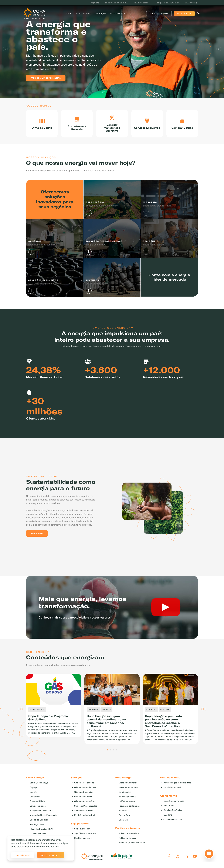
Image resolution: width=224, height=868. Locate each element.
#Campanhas (191, 3)
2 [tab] (111, 752)
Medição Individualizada (85, 817)
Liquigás (33, 794)
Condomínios (125, 794)
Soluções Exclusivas (84, 813)
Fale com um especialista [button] (46, 78)
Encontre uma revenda (116, 3)
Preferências (23, 855)
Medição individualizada (167, 3)
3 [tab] (113, 752)
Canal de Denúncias (173, 812)
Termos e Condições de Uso (132, 845)
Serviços (101, 14)
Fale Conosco (170, 808)
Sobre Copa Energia (39, 785)
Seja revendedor (142, 3)
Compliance (35, 799)
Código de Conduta (39, 822)
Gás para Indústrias (83, 799)
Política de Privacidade (129, 836)
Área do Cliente (156, 14)
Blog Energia (118, 14)
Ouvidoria (168, 817)
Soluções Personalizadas (86, 808)
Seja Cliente (182, 14)
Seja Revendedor (82, 831)
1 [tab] (108, 752)
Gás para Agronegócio (84, 804)
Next (219, 49)
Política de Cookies (128, 840)
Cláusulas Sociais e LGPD (41, 831)
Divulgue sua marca (83, 840)
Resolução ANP (37, 827)
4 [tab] (116, 752)
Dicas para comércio (128, 785)
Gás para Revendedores (85, 790)
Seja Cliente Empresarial (85, 836)
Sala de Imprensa (38, 808)
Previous (5, 49)
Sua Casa (123, 822)
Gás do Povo (125, 817)
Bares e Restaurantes (129, 790)
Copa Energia (84, 14)
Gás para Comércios (84, 794)
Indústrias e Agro (127, 804)
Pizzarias (123, 813)
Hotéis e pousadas (127, 799)
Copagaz (34, 790)
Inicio (69, 14)
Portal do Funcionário (173, 790)
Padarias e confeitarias (129, 808)
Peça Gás (95, 3)
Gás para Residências (84, 785)
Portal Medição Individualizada (177, 785)
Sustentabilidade (37, 804)
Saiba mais (37, 535)
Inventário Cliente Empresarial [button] (43, 817)
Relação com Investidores (41, 813)
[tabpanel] (112, 49)
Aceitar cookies (51, 855)
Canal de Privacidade (173, 822)
